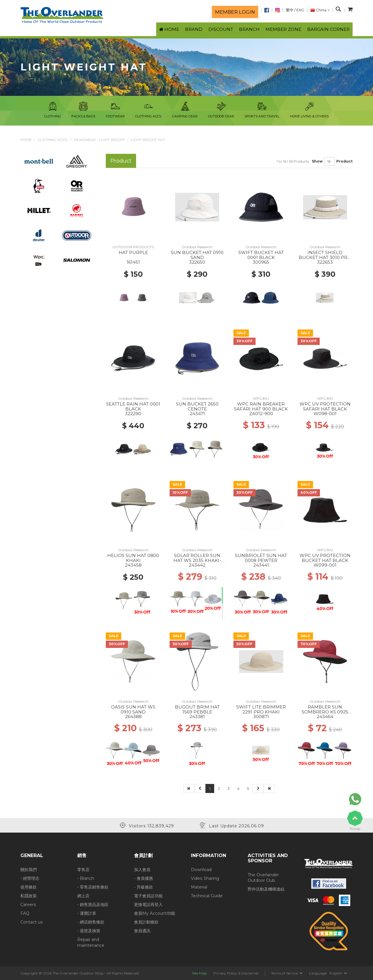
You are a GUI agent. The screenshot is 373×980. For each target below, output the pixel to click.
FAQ (25, 913)
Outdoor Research (197, 247)
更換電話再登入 (148, 905)
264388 (133, 717)
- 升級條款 (144, 887)
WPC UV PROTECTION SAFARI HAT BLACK (325, 406)
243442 (197, 565)
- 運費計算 (87, 913)
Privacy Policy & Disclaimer (236, 973)
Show (317, 161)
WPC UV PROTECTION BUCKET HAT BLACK (325, 558)
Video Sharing (205, 878)
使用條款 (29, 887)
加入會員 (142, 870)
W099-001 (325, 565)
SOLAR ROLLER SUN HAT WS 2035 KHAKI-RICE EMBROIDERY (197, 560)
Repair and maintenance (91, 942)
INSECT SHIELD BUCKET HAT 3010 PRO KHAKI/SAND (325, 257)
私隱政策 (29, 896)
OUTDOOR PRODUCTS (133, 247)
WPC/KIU (261, 398)
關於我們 (29, 870)
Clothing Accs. (53, 140)
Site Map (199, 973)
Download (201, 870)
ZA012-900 (261, 414)
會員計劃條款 (146, 922)
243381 (197, 717)
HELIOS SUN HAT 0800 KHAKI (133, 558)
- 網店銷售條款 (91, 922)
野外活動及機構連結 (266, 889)
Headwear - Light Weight (100, 140)
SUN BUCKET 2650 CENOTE (197, 406)
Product (344, 161)
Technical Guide (207, 896)
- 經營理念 (30, 878)
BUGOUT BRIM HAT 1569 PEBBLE (197, 709)
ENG (300, 10)
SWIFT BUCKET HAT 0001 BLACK (261, 255)
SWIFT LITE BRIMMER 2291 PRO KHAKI (261, 709)
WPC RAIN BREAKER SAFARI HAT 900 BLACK (261, 406)
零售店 (83, 870)
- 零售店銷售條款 (93, 887)
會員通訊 (142, 931)
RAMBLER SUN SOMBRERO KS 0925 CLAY (325, 712)
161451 (133, 262)
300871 (261, 717)
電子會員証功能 (148, 896)
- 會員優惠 (144, 878)
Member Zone (283, 29)
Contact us (31, 922)
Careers (28, 905)
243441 (261, 565)
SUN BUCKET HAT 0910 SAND (197, 255)
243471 (197, 414)
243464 (325, 717)
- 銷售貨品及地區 (93, 905)
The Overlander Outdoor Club (263, 878)
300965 (261, 262)
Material (199, 887)
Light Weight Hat (148, 140)
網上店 (83, 896)
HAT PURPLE (133, 252)
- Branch (86, 878)
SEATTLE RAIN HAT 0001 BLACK (133, 406)
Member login (235, 12)
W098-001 (325, 414)
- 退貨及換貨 (89, 931)
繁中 (290, 10)
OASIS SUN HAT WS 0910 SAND (133, 709)
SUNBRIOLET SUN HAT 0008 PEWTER (261, 558)
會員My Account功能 (155, 913)
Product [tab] (121, 161)
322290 (133, 414)
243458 (133, 565)
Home (26, 140)
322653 (325, 262)
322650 (197, 262)
